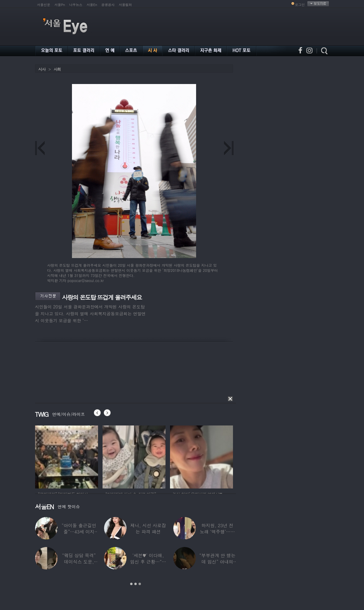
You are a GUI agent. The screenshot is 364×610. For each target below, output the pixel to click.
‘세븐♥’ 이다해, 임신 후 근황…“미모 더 (155, 562)
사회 (57, 69)
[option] (67, 456)
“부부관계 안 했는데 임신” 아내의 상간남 (224, 562)
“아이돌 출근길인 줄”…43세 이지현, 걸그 (86, 532)
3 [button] (140, 584)
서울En (92, 5)
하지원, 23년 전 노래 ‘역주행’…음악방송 (224, 532)
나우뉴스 (76, 5)
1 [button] (131, 584)
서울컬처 (125, 5)
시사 (42, 69)
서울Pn (60, 5)
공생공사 (108, 5)
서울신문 (44, 5)
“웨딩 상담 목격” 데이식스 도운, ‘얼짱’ (86, 562)
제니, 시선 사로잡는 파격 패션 (155, 528)
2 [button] (136, 584)
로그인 (300, 5)
